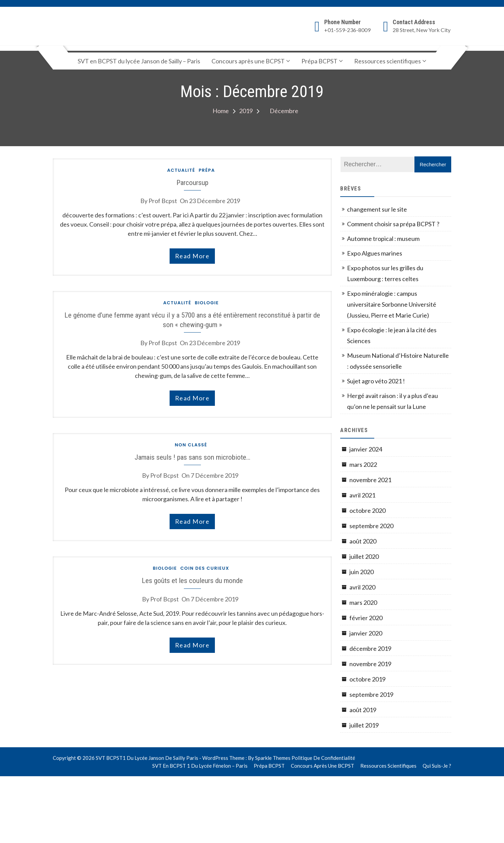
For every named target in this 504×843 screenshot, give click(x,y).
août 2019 (363, 710)
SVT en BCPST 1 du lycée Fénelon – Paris (200, 766)
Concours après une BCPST (248, 61)
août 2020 (363, 541)
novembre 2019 (370, 664)
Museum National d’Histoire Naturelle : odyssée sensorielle (398, 361)
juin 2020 (361, 572)
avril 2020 (362, 587)
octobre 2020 (367, 510)
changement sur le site (377, 209)
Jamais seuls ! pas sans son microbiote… (192, 457)
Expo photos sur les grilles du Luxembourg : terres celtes (385, 273)
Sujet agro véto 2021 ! (376, 381)
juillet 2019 (364, 725)
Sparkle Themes (273, 758)
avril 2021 (362, 495)
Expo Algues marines (375, 253)
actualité (181, 170)
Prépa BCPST (319, 61)
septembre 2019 (371, 694)
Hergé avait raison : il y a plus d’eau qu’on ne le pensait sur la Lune (392, 401)
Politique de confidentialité (323, 758)
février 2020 (366, 618)
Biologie (207, 303)
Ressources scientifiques (388, 61)
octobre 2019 (367, 679)
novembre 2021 (370, 480)
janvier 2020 (366, 633)
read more (192, 256)
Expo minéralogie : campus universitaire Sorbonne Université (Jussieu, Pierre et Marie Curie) (392, 304)
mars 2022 (363, 464)
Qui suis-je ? (437, 766)
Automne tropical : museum (383, 239)
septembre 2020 (371, 526)
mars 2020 (363, 602)
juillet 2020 (364, 556)
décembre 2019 (370, 648)
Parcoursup (192, 182)
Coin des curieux (205, 568)
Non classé (191, 445)
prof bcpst (163, 201)
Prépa (207, 170)
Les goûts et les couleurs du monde (192, 580)
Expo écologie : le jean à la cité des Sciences (392, 335)
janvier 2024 (366, 449)
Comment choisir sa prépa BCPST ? (393, 224)
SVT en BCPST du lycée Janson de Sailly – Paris (139, 61)
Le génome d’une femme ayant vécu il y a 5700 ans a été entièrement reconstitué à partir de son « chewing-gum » (192, 320)
